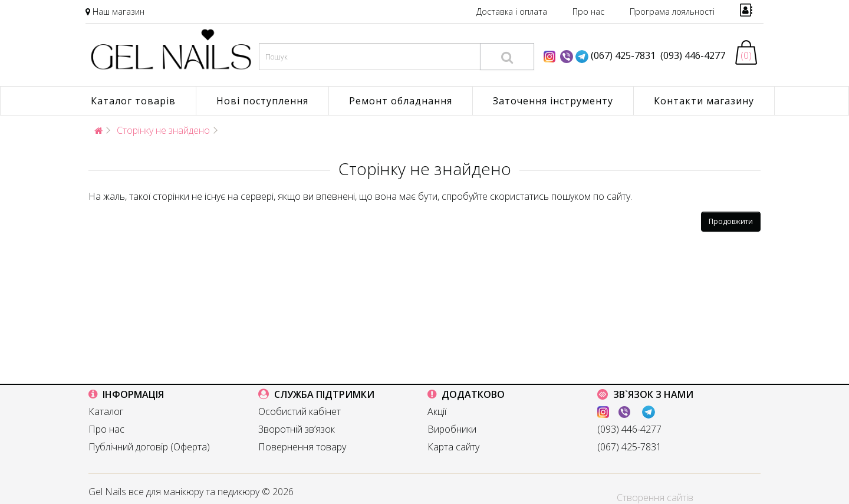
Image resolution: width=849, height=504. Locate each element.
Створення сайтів (655, 498)
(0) (746, 55)
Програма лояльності (672, 11)
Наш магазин (119, 11)
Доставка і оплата (512, 11)
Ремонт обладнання (401, 101)
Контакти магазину (704, 101)
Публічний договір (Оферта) (149, 447)
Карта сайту (453, 447)
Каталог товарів (133, 101)
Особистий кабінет (300, 411)
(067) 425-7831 (623, 55)
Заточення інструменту (553, 101)
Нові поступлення (262, 101)
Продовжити (731, 221)
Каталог (106, 411)
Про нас (588, 11)
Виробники (452, 429)
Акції (437, 411)
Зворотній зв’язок (297, 429)
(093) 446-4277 (690, 55)
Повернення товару (302, 447)
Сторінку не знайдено (163, 130)
